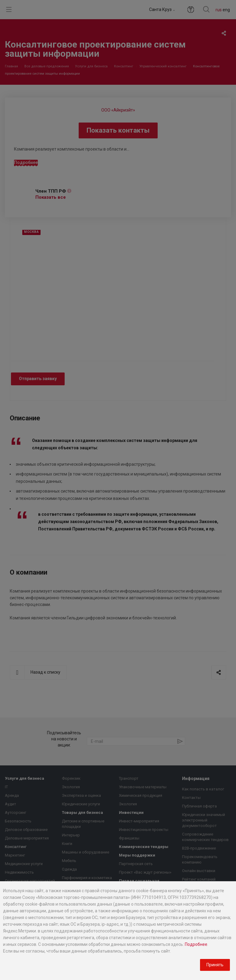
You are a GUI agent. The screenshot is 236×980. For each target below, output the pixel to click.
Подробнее (196, 944)
